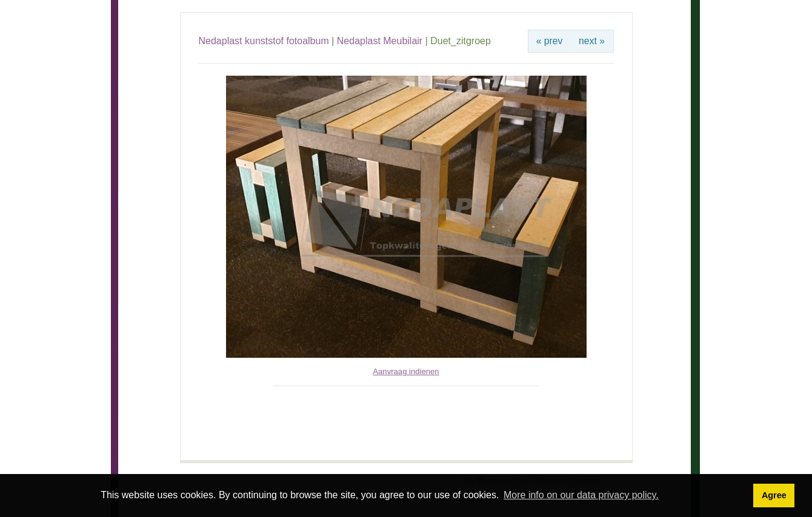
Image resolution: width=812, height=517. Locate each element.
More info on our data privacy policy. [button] (581, 495)
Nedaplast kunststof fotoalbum (264, 41)
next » (592, 41)
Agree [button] (774, 495)
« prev (550, 41)
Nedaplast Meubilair (380, 41)
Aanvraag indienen (406, 371)
